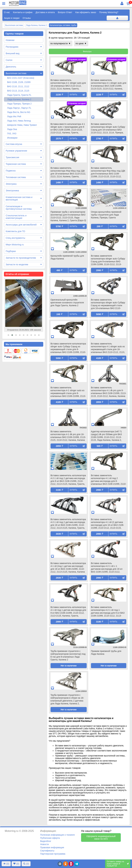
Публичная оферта (50, 838)
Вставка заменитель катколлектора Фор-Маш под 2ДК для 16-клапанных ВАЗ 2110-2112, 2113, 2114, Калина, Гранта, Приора (68, 173)
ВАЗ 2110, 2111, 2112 (18, 86)
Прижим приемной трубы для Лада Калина (106, 653)
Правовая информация (52, 847)
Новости (44, 844)
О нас (7, 12)
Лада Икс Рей (14, 116)
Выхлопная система (16, 73)
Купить (73, 95)
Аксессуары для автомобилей (21, 225)
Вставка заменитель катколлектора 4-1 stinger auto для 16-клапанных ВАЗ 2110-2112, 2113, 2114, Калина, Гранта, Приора (68, 85)
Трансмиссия (12, 157)
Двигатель (11, 67)
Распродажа (12, 47)
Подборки (11, 251)
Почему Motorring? (109, 12)
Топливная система (16, 177)
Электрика (11, 184)
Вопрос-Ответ (65, 12)
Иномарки (12, 138)
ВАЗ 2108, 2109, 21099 (19, 82)
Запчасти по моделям (17, 264)
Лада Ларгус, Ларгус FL (19, 108)
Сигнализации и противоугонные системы (19, 208)
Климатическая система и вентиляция (19, 198)
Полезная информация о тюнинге (57, 835)
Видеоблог (46, 841)
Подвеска (11, 171)
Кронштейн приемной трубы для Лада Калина (67, 257)
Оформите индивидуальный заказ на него (101, 838)
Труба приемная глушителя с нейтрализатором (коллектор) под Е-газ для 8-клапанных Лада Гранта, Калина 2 (68, 655)
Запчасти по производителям (21, 258)
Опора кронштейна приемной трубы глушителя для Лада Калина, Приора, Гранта (106, 215)
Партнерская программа (53, 854)
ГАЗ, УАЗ (12, 134)
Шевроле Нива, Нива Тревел (22, 125)
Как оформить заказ (86, 12)
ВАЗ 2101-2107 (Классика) (21, 78)
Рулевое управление (16, 151)
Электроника (12, 191)
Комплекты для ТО (15, 231)
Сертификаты (47, 851)
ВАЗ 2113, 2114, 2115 (18, 91)
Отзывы (27, 18)
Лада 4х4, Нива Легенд (19, 121)
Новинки (10, 40)
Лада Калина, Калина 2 (19, 99)
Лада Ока (12, 129)
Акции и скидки (12, 18)
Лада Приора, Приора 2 (19, 104)
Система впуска (14, 144)
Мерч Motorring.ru (15, 245)
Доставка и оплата (45, 12)
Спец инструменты (15, 238)
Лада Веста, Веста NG (19, 112)
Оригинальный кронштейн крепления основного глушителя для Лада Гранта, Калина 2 (67, 303)
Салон (9, 60)
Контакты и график (23, 12)
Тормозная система (16, 164)
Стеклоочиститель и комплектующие (16, 217)
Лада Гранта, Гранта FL (19, 95)
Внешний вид (13, 53)
